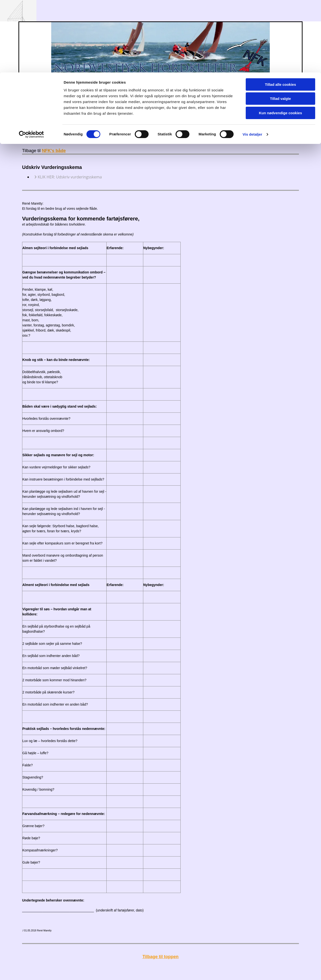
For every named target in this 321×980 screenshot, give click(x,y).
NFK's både (54, 151)
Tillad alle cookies (280, 12)
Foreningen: (106, 107)
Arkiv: (155, 107)
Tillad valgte (280, 26)
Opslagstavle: (81, 107)
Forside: (33, 107)
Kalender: (55, 107)
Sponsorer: (176, 107)
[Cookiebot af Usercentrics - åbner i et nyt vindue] (31, 62)
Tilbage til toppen (161, 957)
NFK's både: (134, 107)
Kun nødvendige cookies (280, 40)
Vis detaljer (252, 62)
